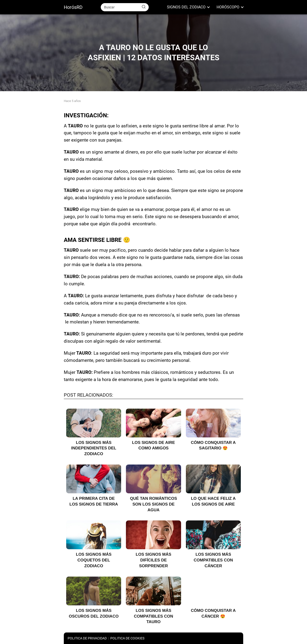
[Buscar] (144, 7)
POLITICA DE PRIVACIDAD (87, 638)
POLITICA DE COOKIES (127, 638)
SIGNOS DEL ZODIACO (186, 7)
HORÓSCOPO (228, 7)
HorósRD (73, 7)
